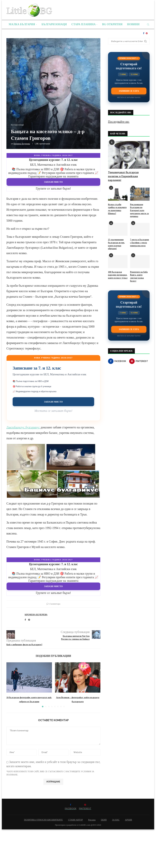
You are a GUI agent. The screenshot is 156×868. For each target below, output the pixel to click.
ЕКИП (104, 820)
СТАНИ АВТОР (75, 820)
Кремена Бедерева (22, 144)
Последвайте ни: (119, 122)
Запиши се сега (129, 91)
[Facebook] (144, 33)
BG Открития (112, 24)
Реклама (92, 820)
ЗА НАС (116, 820)
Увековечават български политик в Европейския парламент (123, 176)
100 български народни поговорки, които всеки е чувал (118, 275)
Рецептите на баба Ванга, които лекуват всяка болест (139, 276)
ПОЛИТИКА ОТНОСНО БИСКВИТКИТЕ (43, 820)
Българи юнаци (54, 24)
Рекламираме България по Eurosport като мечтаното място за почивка (139, 210)
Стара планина (84, 24)
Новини (133, 24)
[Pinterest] (147, 33)
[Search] (148, 24)
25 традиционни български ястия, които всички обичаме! (116, 244)
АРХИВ (128, 820)
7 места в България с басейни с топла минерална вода (139, 243)
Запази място (53, 182)
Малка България (22, 24)
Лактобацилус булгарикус (23, 427)
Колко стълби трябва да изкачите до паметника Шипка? (117, 209)
